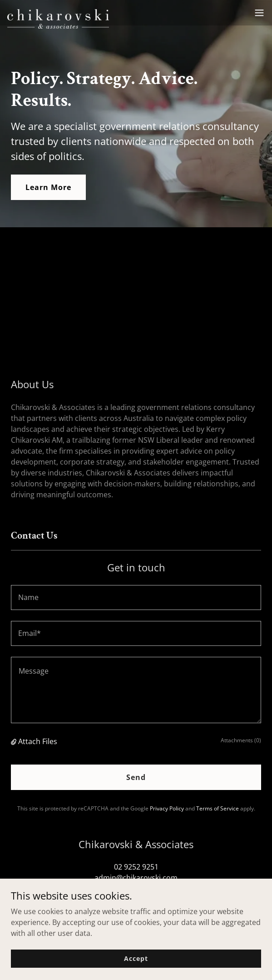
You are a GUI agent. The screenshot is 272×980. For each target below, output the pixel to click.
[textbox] (136, 597)
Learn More (48, 187)
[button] (259, 13)
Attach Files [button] (38, 741)
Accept (136, 958)
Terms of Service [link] (218, 808)
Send (136, 777)
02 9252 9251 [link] (136, 867)
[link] (58, 13)
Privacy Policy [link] (167, 808)
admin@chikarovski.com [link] (136, 878)
